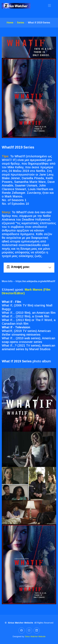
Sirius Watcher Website (35, 636)
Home (10, 23)
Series (21, 23)
